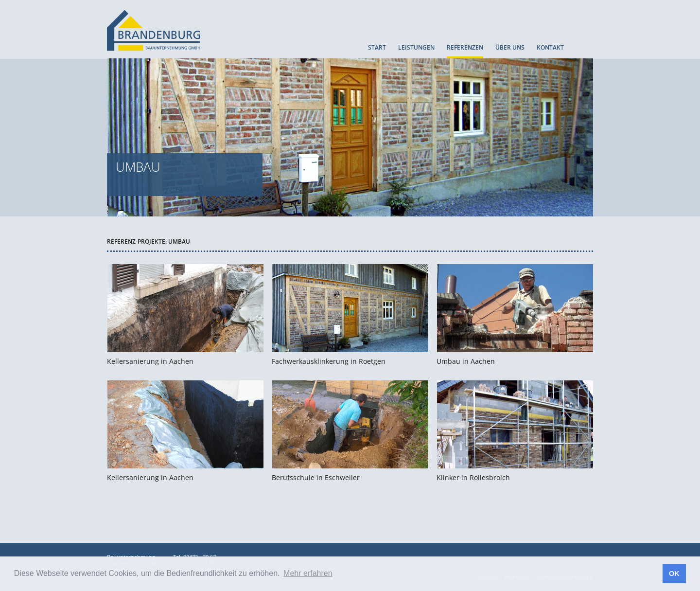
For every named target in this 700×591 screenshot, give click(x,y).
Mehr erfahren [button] (308, 573)
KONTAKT (550, 48)
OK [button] (674, 573)
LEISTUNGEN (416, 48)
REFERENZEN (465, 48)
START (377, 48)
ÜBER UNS (510, 48)
